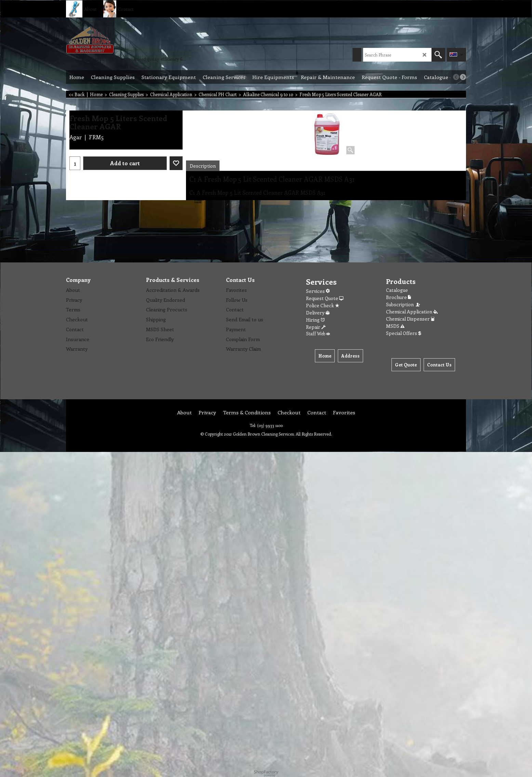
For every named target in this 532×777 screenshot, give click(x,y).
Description (203, 166)
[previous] (456, 77)
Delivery (318, 313)
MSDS (395, 326)
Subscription (403, 304)
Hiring (315, 320)
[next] (463, 77)
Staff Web (318, 333)
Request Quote (325, 298)
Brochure (398, 297)
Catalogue (397, 290)
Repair (316, 327)
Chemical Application (412, 312)
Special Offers (404, 333)
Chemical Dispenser (410, 319)
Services (318, 291)
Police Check (323, 305)
